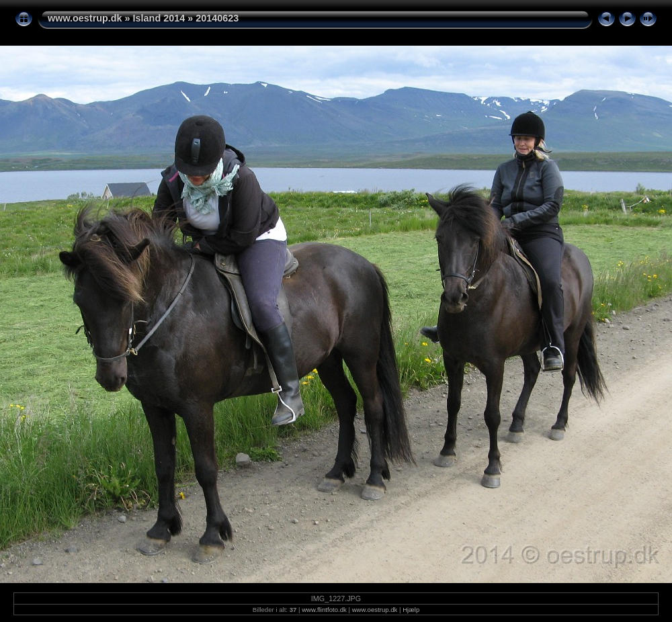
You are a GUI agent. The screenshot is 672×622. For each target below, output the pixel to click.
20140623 (217, 18)
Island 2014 (159, 18)
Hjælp (411, 610)
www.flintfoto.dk (324, 610)
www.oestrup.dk (85, 18)
